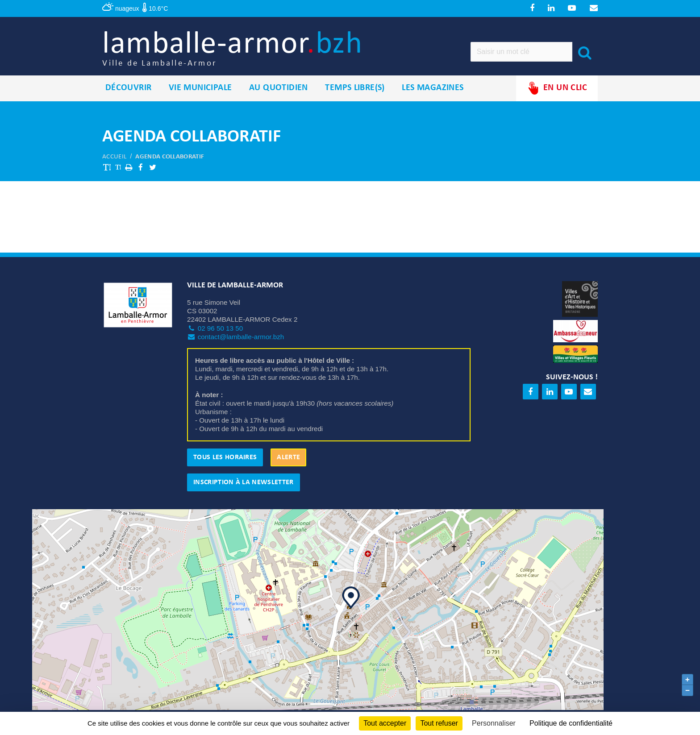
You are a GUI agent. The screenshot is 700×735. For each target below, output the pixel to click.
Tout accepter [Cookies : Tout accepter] (385, 723)
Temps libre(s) (355, 89)
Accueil (114, 157)
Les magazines (433, 89)
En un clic (557, 89)
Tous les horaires (225, 458)
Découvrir (129, 89)
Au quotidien (279, 89)
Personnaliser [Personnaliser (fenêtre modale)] (494, 723)
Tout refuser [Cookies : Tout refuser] (439, 723)
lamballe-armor (235, 49)
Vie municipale (200, 89)
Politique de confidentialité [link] (571, 723)
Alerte (288, 458)
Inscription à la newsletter (244, 483)
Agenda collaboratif (170, 157)
